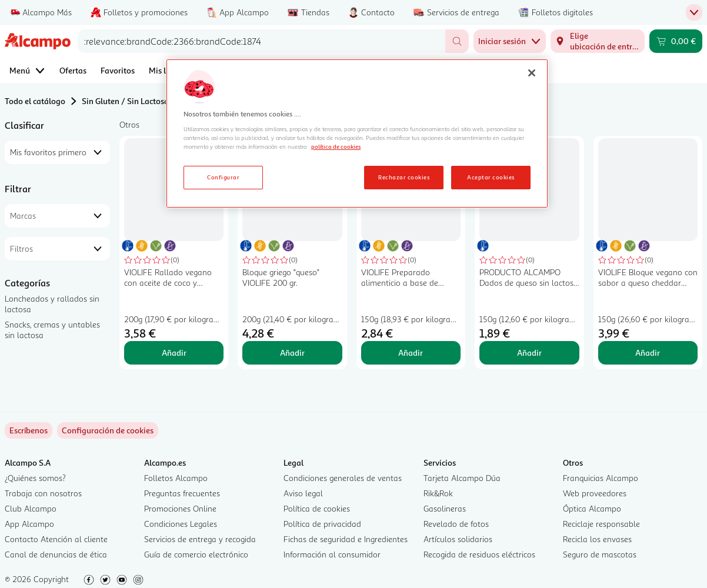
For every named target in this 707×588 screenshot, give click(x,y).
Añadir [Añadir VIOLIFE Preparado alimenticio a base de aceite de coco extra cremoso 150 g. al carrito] (411, 353)
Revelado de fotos (456, 524)
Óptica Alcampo (592, 508)
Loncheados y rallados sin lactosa (52, 304)
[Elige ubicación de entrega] (598, 41)
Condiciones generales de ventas (343, 478)
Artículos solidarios (458, 539)
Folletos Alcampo (176, 478)
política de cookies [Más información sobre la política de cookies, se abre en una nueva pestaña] (336, 146)
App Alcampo (29, 524)
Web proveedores (595, 493)
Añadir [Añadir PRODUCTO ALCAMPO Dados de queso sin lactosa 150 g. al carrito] (529, 353)
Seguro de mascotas (600, 554)
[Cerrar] (532, 73)
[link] (108, 430)
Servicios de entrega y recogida (200, 539)
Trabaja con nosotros (43, 493)
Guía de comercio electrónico (196, 554)
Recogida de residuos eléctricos (479, 554)
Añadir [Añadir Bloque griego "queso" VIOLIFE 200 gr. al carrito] (292, 353)
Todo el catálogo (35, 101)
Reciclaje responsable (601, 524)
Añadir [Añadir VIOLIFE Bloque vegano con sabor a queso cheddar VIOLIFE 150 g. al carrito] (648, 353)
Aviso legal (303, 493)
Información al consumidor (332, 554)
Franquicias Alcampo (601, 478)
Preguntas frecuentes (182, 493)
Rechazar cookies (404, 177)
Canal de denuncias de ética (56, 554)
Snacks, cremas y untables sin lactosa (52, 330)
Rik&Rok (438, 493)
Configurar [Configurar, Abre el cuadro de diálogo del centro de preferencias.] (223, 177)
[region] (357, 133)
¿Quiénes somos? (35, 478)
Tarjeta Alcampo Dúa (462, 478)
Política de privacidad (322, 524)
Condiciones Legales (181, 524)
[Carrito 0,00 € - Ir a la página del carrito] (676, 41)
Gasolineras (445, 508)
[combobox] (261, 41)
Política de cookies (317, 508)
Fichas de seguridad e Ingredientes (346, 539)
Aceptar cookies (491, 177)
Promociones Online (180, 508)
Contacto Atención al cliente (56, 539)
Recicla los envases (597, 539)
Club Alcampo (31, 508)
